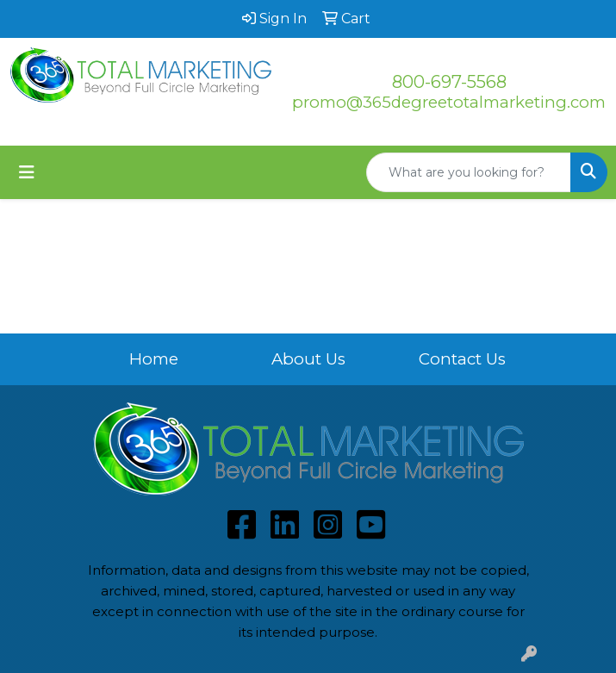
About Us (308, 359)
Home (154, 359)
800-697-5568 (449, 82)
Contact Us (462, 359)
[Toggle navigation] (27, 172)
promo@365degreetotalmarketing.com (449, 102)
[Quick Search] (469, 172)
